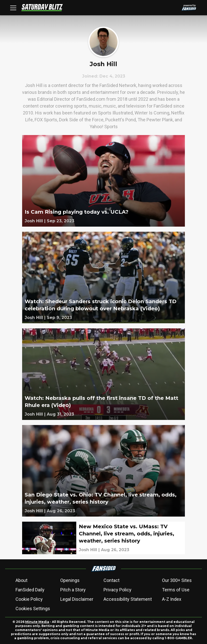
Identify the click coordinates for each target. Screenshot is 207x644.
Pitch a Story (73, 590)
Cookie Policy (29, 599)
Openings (70, 580)
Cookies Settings (33, 609)
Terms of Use (176, 590)
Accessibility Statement (128, 599)
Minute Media (37, 622)
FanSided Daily (30, 590)
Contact (112, 580)
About (21, 580)
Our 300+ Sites (177, 580)
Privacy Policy (117, 590)
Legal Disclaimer (77, 599)
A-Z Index (172, 599)
